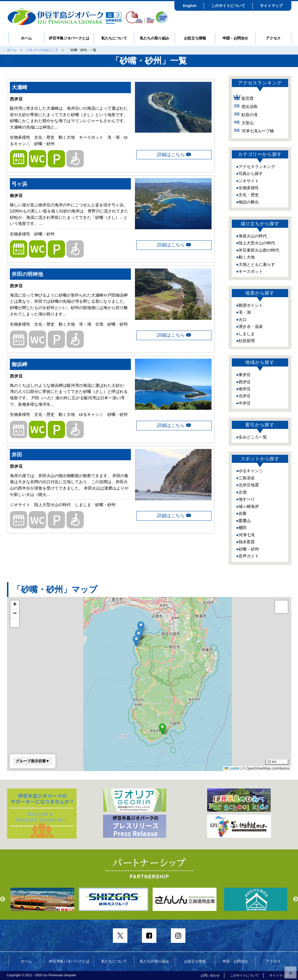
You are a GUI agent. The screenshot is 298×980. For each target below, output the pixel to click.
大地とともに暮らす (257, 264)
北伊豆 (245, 396)
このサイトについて (228, 6)
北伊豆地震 (249, 485)
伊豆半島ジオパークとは (69, 38)
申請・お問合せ (235, 38)
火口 (243, 320)
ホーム (26, 38)
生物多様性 (249, 188)
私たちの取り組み (155, 38)
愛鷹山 (245, 521)
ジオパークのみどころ (42, 50)
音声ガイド (249, 556)
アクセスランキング (257, 167)
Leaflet (232, 768)
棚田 (243, 528)
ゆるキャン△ (251, 471)
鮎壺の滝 (250, 115)
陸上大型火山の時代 (257, 243)
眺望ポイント (251, 305)
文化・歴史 (249, 195)
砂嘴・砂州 (249, 549)
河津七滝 (247, 535)
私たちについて (114, 38)
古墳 (243, 492)
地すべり (247, 499)
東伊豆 (245, 375)
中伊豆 (245, 403)
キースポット (251, 271)
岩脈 (243, 513)
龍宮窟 (248, 98)
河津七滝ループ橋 (258, 131)
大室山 (248, 123)
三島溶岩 (247, 478)
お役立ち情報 (195, 38)
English (189, 6)
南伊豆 (245, 389)
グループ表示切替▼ (33, 761)
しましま (247, 334)
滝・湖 (245, 312)
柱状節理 (247, 341)
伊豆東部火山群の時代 (259, 250)
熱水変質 (247, 542)
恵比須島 (250, 107)
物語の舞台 (249, 202)
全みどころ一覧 (253, 437)
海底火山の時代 (253, 236)
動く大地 (247, 257)
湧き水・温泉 (251, 326)
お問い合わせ (210, 975)
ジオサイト (249, 181)
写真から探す (251, 174)
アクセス (273, 38)
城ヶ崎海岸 (249, 506)
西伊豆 (245, 382)
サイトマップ (271, 6)
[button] (136, 641)
